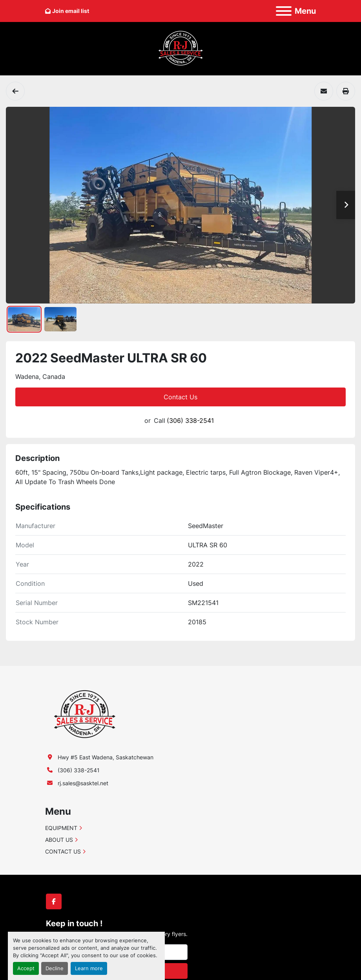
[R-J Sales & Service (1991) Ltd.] (84, 714)
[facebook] (54, 901)
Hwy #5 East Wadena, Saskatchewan (106, 757)
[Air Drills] (15, 91)
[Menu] (284, 11)
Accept (26, 968)
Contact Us (180, 397)
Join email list (71, 11)
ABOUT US (59, 840)
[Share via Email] (324, 91)
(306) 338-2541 (190, 421)
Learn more (89, 968)
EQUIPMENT (61, 828)
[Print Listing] (346, 91)
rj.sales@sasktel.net (83, 783)
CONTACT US (63, 851)
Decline (55, 968)
